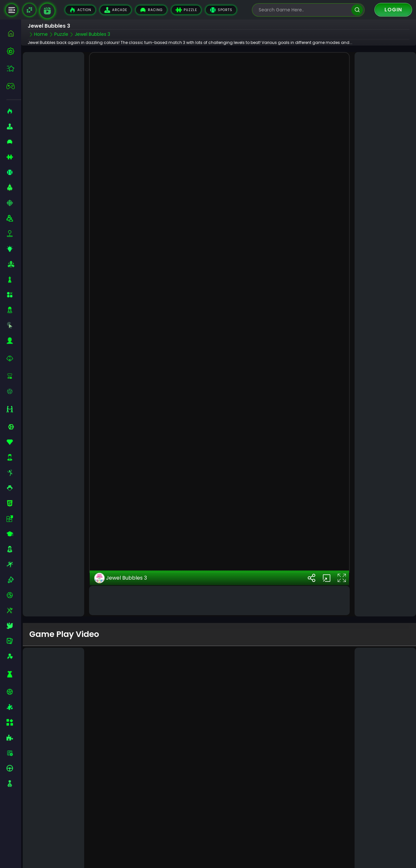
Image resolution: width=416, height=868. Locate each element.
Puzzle (186, 10)
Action (80, 10)
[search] (357, 10)
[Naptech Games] (29, 10)
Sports (221, 10)
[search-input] (304, 10)
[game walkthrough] (47, 11)
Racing (151, 10)
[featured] (14, 69)
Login (393, 10)
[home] (14, 33)
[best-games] (14, 51)
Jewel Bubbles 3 (121, 574)
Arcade (116, 10)
